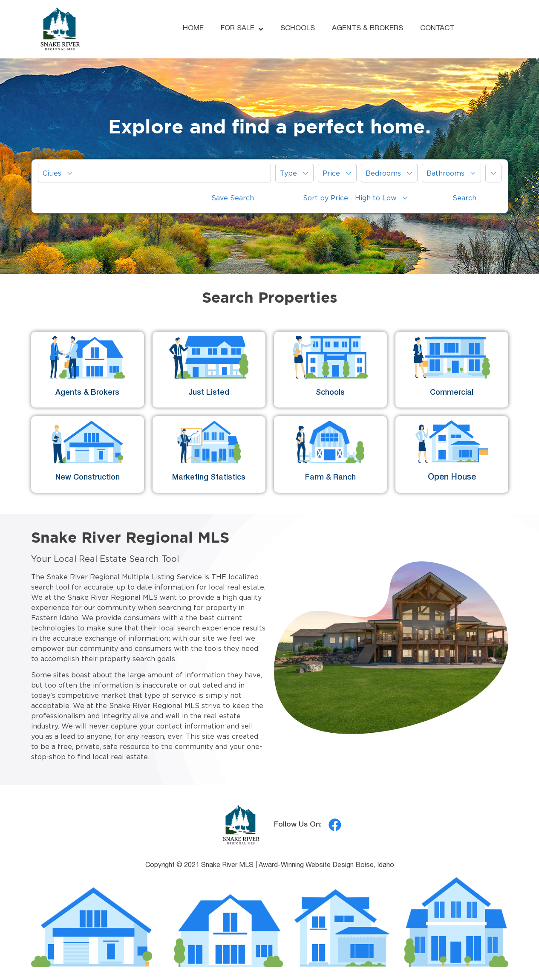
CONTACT (437, 29)
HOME (193, 29)
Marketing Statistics (209, 478)
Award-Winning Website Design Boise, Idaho (326, 866)
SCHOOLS (298, 29)
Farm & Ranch (330, 478)
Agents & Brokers (87, 393)
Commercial (452, 393)
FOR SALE (242, 29)
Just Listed (209, 393)
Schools (330, 393)
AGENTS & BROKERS (367, 29)
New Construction (88, 478)
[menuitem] (154, 173)
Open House (452, 478)
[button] (154, 173)
